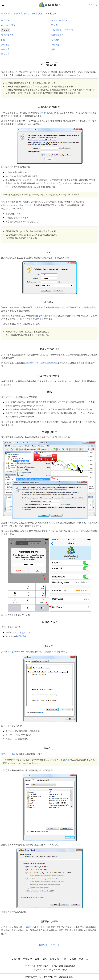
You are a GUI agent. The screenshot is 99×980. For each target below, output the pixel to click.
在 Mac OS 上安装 (59, 20)
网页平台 (30, 927)
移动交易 (28, 959)
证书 (42, 355)
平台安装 (5, 20)
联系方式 (83, 959)
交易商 (73, 959)
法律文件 (64, 970)
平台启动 (55, 25)
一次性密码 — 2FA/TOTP (62, 30)
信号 (45, 959)
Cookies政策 (58, 977)
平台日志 (55, 45)
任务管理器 (6, 49)
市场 (37, 959)
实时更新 (5, 45)
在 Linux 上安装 (8, 25)
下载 (64, 959)
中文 (88, 5)
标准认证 (27, 75)
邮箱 (3, 40)
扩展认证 (16, 652)
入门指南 (25, 13)
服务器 (48, 652)
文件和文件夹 (7, 35)
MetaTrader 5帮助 (9, 13)
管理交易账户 (57, 35)
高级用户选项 (38, 13)
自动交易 (54, 959)
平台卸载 (5, 54)
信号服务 (40, 927)
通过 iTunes (25, 633)
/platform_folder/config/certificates (17, 205)
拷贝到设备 (21, 636)
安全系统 (55, 40)
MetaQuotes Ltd (54, 970)
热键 (53, 49)
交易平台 (16, 959)
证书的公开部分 (9, 754)
